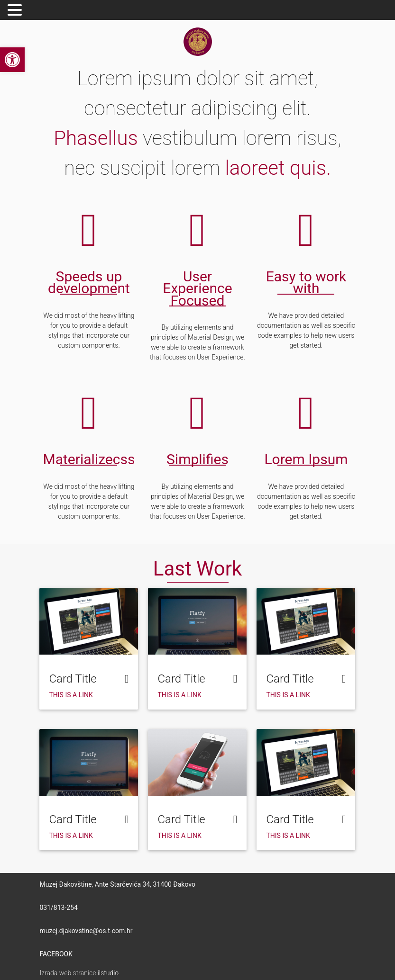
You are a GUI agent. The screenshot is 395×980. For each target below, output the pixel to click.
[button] (12, 60)
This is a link (71, 695)
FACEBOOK (56, 954)
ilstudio (108, 973)
